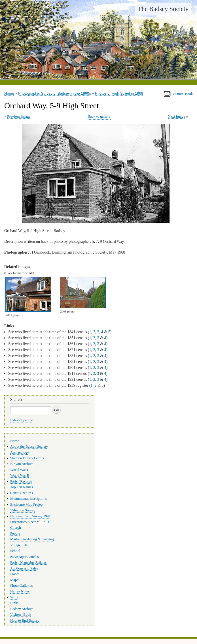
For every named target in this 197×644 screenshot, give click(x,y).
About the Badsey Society (29, 447)
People (15, 534)
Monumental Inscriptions (28, 499)
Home (9, 93)
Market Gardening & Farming (32, 539)
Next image (177, 116)
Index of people (22, 420)
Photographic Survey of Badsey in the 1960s (55, 93)
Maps (14, 580)
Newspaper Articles (24, 557)
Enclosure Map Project (27, 505)
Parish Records (21, 481)
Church (16, 528)
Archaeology (20, 452)
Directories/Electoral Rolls (30, 522)
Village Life (19, 545)
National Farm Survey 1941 (30, 516)
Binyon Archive (22, 464)
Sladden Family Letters (27, 458)
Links (14, 603)
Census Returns (22, 493)
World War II (20, 475)
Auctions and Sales (24, 568)
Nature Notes (20, 591)
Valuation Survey (23, 510)
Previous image (19, 116)
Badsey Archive (22, 609)
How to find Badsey (25, 620)
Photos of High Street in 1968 (119, 93)
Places (15, 574)
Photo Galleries (21, 586)
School (15, 551)
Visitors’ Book (21, 615)
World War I (19, 470)
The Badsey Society (163, 9)
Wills (14, 597)
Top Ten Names (22, 487)
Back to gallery (99, 116)
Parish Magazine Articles (28, 562)
